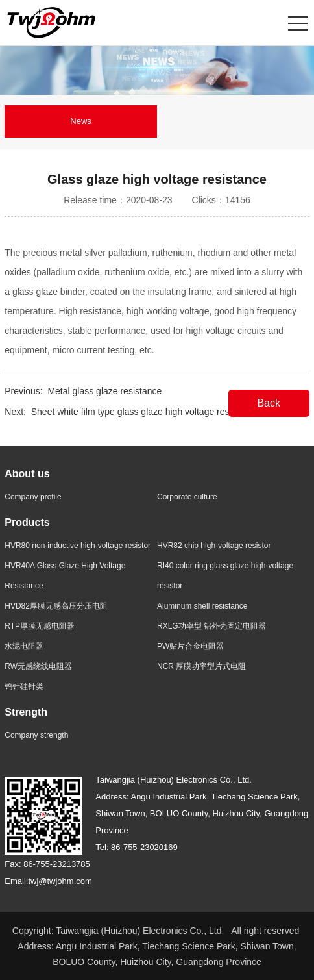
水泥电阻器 (24, 646)
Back (269, 403)
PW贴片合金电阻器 (190, 646)
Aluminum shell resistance (202, 606)
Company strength (36, 735)
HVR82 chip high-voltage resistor (214, 546)
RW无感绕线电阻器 (38, 666)
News (81, 121)
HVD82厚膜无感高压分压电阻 (56, 606)
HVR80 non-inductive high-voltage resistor (78, 546)
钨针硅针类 (24, 686)
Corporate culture (187, 497)
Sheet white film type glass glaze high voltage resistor (139, 412)
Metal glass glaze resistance (104, 391)
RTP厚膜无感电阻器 (40, 626)
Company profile (33, 497)
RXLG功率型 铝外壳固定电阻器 (211, 626)
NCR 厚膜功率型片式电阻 (201, 666)
